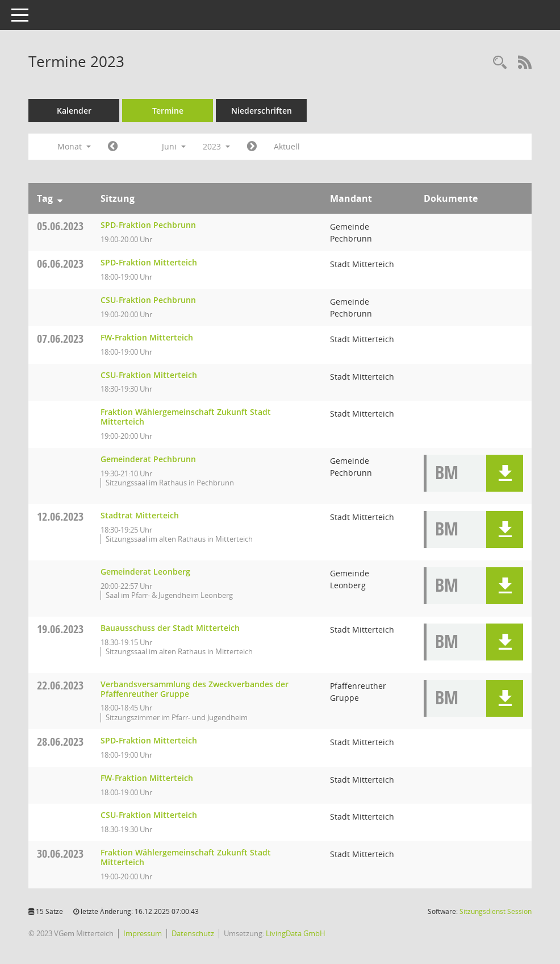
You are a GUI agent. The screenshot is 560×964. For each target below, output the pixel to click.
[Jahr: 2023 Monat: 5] (113, 147)
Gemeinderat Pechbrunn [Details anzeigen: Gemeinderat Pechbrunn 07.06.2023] (148, 459)
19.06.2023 (60, 629)
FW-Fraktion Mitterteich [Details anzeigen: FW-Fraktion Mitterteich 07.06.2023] (147, 337)
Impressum (143, 933)
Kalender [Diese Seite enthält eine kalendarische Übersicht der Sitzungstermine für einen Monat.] (74, 111)
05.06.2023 (60, 226)
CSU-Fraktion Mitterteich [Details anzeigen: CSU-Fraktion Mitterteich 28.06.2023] (149, 815)
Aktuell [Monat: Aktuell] (287, 146)
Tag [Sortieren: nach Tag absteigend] (45, 198)
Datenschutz (193, 933)
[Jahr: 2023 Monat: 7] (252, 147)
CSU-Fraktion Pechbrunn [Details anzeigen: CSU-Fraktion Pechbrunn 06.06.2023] (148, 300)
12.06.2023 (60, 516)
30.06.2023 (60, 853)
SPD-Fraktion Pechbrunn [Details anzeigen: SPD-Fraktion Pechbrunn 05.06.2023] (148, 225)
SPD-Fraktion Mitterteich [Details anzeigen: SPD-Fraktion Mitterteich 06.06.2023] (149, 262)
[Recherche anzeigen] (500, 63)
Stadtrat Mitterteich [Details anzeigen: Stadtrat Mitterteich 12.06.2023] (140, 515)
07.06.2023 (60, 338)
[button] (505, 473)
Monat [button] (74, 146)
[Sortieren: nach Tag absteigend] (60, 198)
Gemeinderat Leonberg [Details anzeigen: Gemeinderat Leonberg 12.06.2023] (145, 572)
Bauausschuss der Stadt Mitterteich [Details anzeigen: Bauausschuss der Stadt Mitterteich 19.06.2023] (170, 628)
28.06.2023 (60, 741)
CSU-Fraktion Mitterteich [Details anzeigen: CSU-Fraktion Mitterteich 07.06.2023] (149, 375)
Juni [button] (174, 146)
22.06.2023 (60, 685)
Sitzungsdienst (496, 911)
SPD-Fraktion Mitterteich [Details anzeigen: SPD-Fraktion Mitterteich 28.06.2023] (149, 740)
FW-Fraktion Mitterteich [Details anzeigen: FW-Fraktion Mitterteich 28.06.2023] (147, 778)
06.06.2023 (60, 263)
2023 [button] (216, 146)
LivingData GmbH (296, 933)
